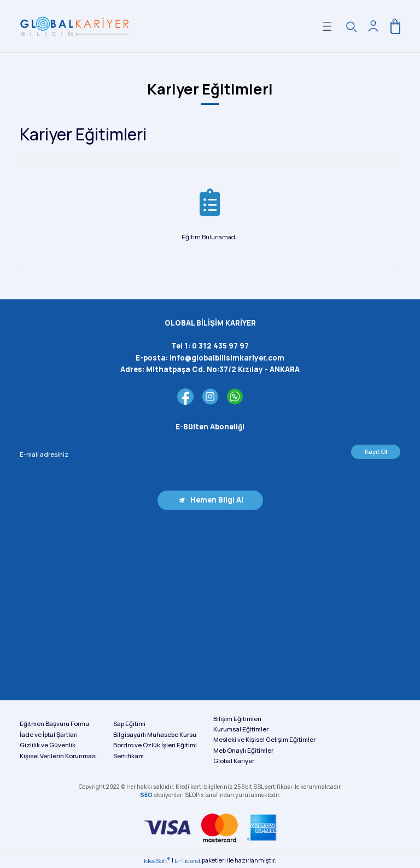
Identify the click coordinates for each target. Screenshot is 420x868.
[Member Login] (373, 26)
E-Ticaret (188, 861)
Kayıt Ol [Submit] (376, 451)
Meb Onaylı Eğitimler (243, 750)
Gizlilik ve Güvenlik (48, 745)
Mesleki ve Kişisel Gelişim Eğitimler (264, 739)
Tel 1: (210, 346)
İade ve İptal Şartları (49, 734)
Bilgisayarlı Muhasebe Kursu (155, 734)
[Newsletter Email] (210, 454)
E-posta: (210, 358)
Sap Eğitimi (129, 724)
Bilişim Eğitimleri (237, 719)
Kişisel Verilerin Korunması (58, 756)
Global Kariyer (234, 761)
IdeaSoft (157, 860)
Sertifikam (129, 756)
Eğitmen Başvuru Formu (54, 724)
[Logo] (74, 26)
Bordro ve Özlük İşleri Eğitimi (155, 745)
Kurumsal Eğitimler (241, 729)
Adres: (210, 369)
